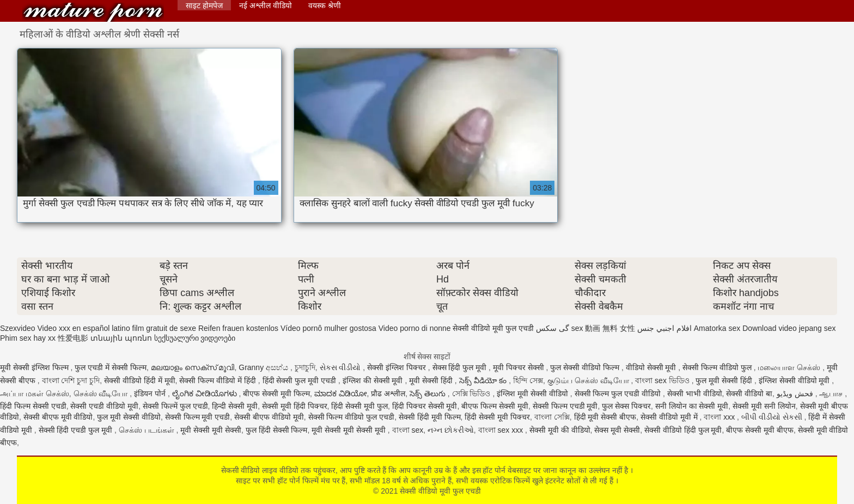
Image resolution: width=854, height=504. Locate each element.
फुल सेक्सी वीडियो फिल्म (586, 367)
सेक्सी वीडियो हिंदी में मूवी (140, 380)
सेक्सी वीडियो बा (749, 394)
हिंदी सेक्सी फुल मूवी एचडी (300, 380)
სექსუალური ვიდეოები (195, 338)
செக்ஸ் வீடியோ (102, 394)
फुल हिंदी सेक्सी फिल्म (277, 430)
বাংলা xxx (720, 417)
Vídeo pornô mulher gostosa (328, 328)
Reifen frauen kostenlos (238, 328)
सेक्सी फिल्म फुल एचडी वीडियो (619, 394)
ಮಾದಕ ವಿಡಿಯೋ (341, 394)
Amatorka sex (717, 328)
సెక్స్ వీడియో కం (484, 380)
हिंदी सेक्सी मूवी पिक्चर (497, 417)
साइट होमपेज (204, 5)
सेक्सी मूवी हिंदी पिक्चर (295, 406)
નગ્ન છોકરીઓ (451, 430)
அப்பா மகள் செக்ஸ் (35, 394)
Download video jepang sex (789, 328)
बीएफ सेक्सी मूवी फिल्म (276, 394)
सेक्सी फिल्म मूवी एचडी (198, 417)
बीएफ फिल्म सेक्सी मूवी (495, 406)
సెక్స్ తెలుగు (429, 394)
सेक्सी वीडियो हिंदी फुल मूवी (683, 430)
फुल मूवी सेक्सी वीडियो (129, 417)
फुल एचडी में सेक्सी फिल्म (111, 367)
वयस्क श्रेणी (325, 5)
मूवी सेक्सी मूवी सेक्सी (211, 430)
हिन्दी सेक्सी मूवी (235, 406)
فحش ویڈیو (796, 394)
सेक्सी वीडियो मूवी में (670, 417)
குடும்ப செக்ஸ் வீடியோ (589, 380)
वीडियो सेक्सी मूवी (652, 367)
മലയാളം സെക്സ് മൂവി (193, 367)
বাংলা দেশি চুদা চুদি (71, 380)
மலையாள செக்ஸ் (790, 367)
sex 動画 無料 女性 (603, 328)
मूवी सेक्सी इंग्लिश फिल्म (35, 367)
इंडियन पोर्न (151, 394)
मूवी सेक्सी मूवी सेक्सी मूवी (349, 430)
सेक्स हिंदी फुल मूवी (461, 367)
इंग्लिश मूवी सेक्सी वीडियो (533, 394)
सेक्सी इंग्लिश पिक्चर (398, 367)
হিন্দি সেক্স (528, 380)
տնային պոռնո (121, 338)
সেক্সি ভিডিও (472, 394)
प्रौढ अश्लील (388, 394)
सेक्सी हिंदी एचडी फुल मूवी (77, 430)
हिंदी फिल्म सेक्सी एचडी (33, 406)
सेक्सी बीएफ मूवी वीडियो (58, 417)
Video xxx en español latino (83, 328)
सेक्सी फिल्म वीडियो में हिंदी (218, 380)
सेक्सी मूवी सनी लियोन (764, 406)
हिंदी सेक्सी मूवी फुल (359, 406)
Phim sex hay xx (28, 338)
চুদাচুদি (305, 367)
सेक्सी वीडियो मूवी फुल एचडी (93, 12)
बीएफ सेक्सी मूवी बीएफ (760, 430)
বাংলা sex (408, 430)
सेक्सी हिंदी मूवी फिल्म (430, 417)
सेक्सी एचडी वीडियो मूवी (104, 406)
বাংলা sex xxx (502, 430)
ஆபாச (832, 394)
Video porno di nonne (415, 328)
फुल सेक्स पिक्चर (626, 406)
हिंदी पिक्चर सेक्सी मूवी (425, 406)
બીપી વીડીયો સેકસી (773, 417)
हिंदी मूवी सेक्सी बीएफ (605, 417)
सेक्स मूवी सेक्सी (617, 430)
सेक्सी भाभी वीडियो (695, 394)
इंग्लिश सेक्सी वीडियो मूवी (795, 380)
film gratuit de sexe (164, 328)
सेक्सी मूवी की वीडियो (560, 430)
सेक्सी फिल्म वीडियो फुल (718, 367)
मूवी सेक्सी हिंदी (432, 380)
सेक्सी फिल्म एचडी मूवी (565, 406)
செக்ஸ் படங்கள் (148, 430)
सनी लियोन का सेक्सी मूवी (692, 406)
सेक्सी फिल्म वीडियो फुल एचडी (352, 417)
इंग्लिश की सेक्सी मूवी (374, 380)
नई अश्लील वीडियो (266, 5)
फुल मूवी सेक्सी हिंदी (725, 380)
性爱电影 (73, 338)
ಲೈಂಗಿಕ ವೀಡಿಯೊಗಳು (206, 394)
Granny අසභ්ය (264, 367)
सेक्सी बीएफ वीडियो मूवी (269, 417)
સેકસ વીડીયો (341, 367)
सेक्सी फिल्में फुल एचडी (175, 406)
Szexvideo (18, 328)
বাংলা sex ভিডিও (663, 380)
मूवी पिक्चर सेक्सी (520, 367)
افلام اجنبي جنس (664, 328)
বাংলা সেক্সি (552, 417)
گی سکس (553, 328)
